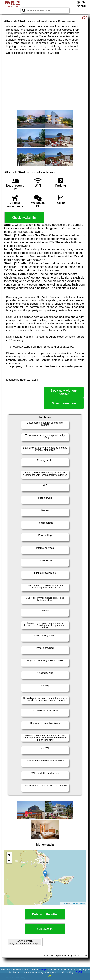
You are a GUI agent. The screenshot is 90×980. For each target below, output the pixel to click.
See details (45, 929)
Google (43, 970)
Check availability (24, 218)
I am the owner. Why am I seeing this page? (24, 942)
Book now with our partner (64, 392)
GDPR (79, 972)
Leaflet (64, 903)
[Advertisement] (45, 82)
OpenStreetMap (78, 903)
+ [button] (9, 855)
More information (64, 403)
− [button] (9, 861)
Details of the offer (45, 914)
